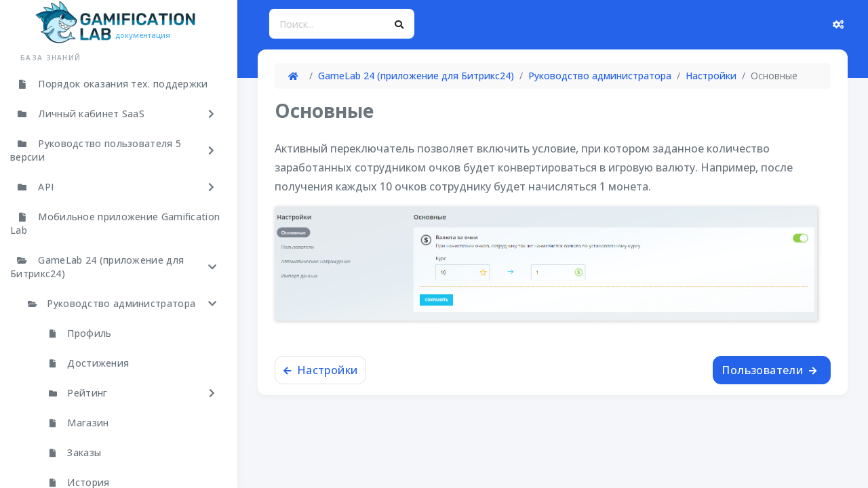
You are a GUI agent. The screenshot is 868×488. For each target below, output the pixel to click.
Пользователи (769, 370)
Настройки (711, 76)
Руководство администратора (600, 76)
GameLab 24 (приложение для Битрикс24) (416, 76)
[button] (115, 114)
